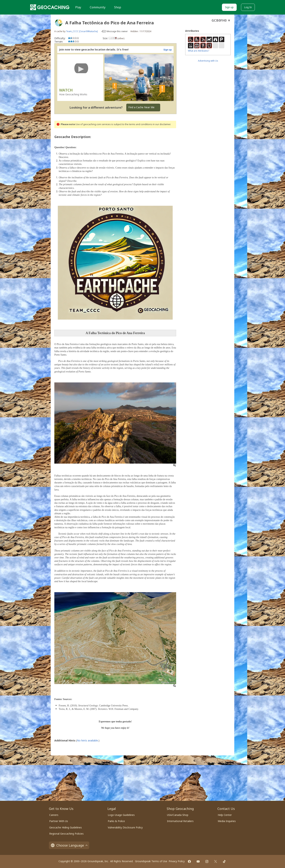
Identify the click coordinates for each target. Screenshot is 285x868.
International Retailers (180, 821)
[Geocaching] (50, 7)
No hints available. (88, 740)
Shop (118, 7)
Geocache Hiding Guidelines (66, 827)
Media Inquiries (227, 821)
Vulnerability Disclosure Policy (125, 827)
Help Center (225, 815)
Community (98, 7)
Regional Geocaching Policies (66, 834)
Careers (54, 815)
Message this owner (117, 31)
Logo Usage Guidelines (121, 815)
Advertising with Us (208, 61)
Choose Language (69, 845)
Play (78, 7)
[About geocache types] (59, 23)
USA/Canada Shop (178, 815)
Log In (248, 7)
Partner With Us (59, 821)
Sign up (229, 7)
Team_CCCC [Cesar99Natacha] (82, 31)
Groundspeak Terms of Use (151, 861)
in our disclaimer (161, 124)
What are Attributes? (198, 51)
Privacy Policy (177, 861)
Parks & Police (116, 821)
